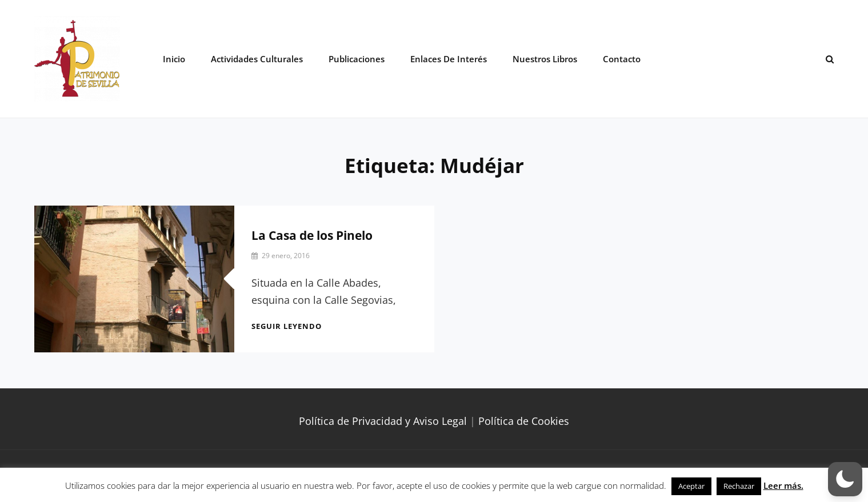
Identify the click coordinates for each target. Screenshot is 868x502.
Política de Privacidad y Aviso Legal (383, 421)
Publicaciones (357, 59)
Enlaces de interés (449, 59)
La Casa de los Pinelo (312, 235)
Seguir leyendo (287, 326)
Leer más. (783, 485)
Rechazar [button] (739, 486)
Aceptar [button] (691, 486)
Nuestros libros (545, 59)
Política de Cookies (524, 421)
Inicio (174, 59)
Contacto (622, 59)
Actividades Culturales (257, 59)
